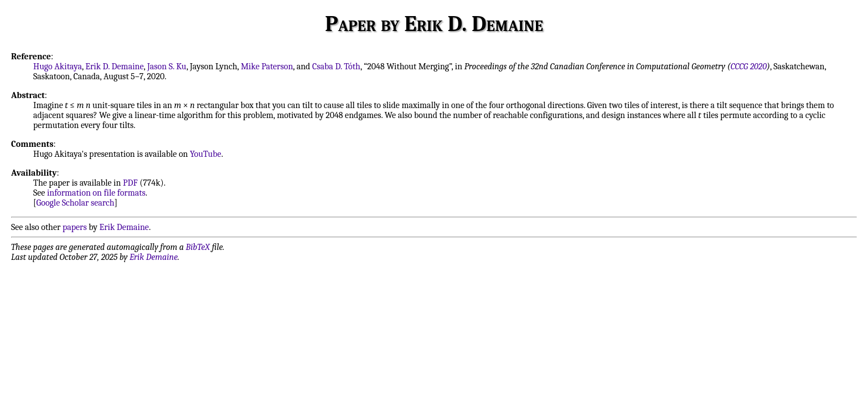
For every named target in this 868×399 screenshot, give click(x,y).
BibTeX (198, 247)
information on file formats (96, 193)
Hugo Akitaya (58, 66)
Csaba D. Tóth (336, 66)
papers (75, 227)
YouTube (206, 154)
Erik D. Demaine (114, 66)
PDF (130, 183)
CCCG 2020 (749, 66)
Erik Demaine (124, 227)
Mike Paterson (267, 66)
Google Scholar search (76, 203)
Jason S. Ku (167, 66)
